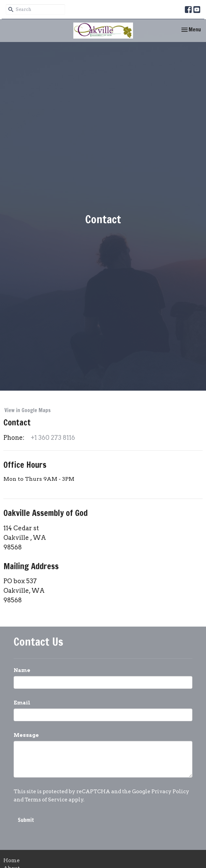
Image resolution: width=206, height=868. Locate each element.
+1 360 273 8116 (53, 438)
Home (12, 860)
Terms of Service (46, 800)
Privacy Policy (170, 792)
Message (26, 735)
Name (22, 670)
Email (22, 703)
